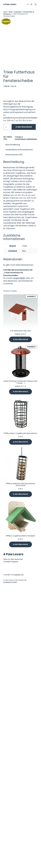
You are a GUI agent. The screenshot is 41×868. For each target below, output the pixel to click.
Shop (10, 12)
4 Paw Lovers (10, 4)
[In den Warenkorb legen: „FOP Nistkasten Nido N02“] (20, 621)
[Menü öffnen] (28, 4)
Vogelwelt (18, 12)
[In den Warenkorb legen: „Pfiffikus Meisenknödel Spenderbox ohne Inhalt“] (20, 776)
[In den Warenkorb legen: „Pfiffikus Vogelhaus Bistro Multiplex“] (20, 826)
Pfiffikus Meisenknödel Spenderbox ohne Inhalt (21, 766)
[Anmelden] (31, 4)
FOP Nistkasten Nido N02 (21, 612)
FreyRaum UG (19, 856)
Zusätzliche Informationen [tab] (19, 431)
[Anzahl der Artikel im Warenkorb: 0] (36, 4)
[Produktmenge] (7, 408)
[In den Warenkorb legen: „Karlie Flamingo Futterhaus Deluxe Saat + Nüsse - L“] (20, 673)
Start (5, 12)
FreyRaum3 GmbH (10, 864)
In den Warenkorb (24, 408)
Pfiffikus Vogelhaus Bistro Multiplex (20, 817)
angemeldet (19, 560)
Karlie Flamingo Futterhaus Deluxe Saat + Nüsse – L (20, 664)
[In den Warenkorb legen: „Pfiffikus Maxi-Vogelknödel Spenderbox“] (20, 723)
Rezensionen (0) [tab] (14, 436)
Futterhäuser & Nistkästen (26, 421)
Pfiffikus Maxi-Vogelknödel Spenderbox (20, 715)
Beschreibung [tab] (13, 426)
